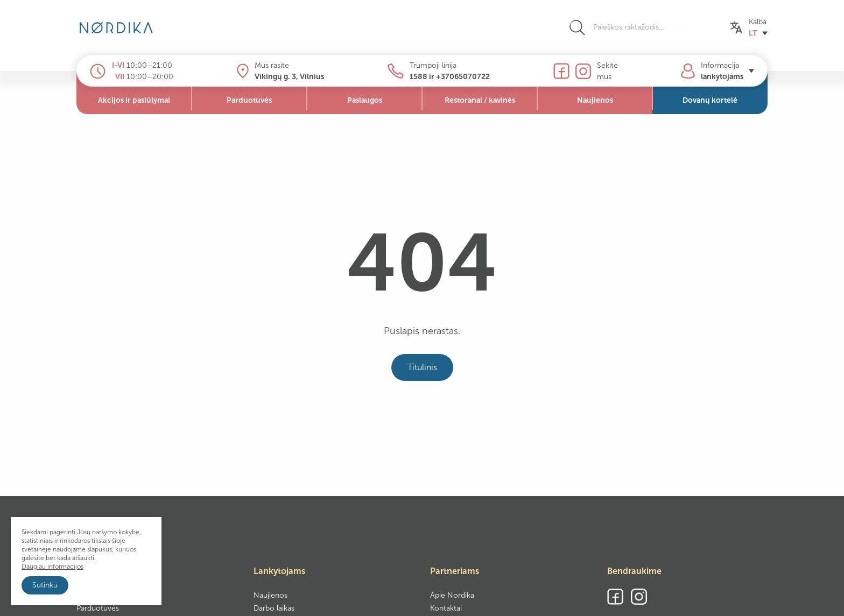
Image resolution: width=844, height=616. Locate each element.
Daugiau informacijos (52, 567)
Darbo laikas (274, 608)
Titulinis (422, 367)
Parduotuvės (98, 608)
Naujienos (270, 595)
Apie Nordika (452, 595)
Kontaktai (446, 608)
